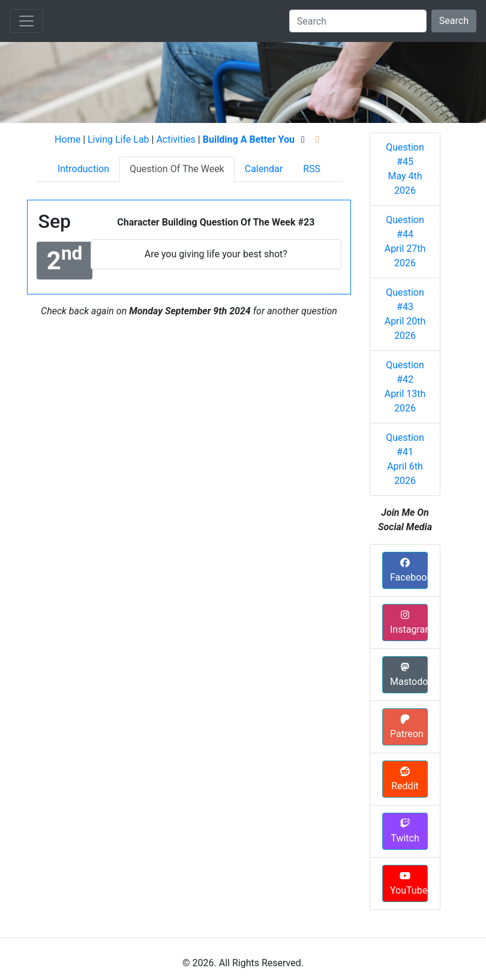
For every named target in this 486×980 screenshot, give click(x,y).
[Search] (358, 21)
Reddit (405, 779)
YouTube (409, 883)
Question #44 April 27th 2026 (405, 241)
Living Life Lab (118, 139)
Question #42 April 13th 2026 (405, 387)
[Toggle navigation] (26, 21)
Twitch (405, 831)
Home (67, 139)
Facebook (409, 570)
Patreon (407, 727)
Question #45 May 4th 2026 (405, 169)
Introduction (83, 169)
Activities (175, 139)
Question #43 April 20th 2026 (405, 314)
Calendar (264, 169)
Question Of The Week (177, 169)
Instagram (409, 623)
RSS (312, 169)
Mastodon (409, 675)
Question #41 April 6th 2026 (405, 459)
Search (454, 21)
